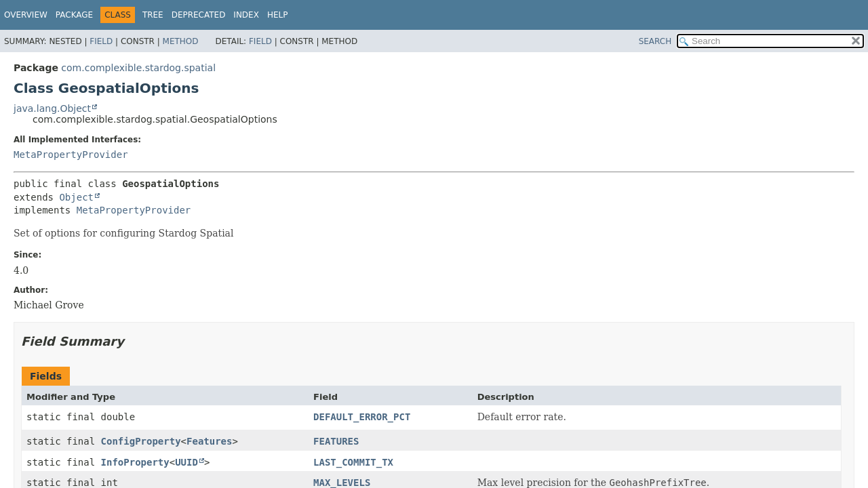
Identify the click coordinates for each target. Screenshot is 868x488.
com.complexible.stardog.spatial (138, 68)
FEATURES (336, 441)
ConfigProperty (141, 441)
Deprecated (199, 15)
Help (278, 15)
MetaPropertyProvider (71, 155)
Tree (153, 15)
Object (76, 197)
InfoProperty (135, 462)
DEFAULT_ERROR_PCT (362, 417)
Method (181, 41)
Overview (26, 15)
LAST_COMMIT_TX (353, 462)
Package (74, 15)
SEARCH (655, 41)
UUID (186, 462)
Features (209, 441)
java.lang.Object (52, 108)
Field (101, 41)
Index (246, 15)
